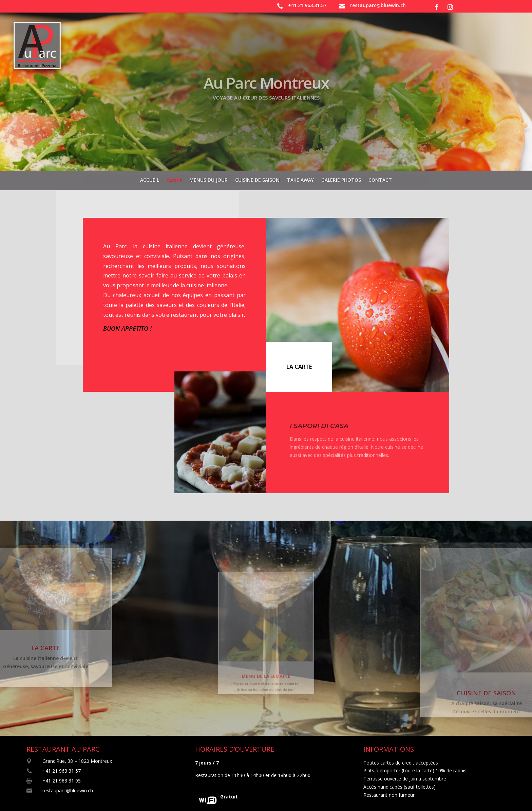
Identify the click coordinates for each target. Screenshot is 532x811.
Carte (174, 178)
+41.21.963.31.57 (307, 5)
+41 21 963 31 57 (62, 771)
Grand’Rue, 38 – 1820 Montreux (77, 761)
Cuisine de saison (257, 178)
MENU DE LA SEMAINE (266, 666)
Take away (300, 178)
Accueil (150, 178)
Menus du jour (208, 178)
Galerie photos (341, 178)
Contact (380, 178)
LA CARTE (299, 367)
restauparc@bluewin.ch (378, 5)
